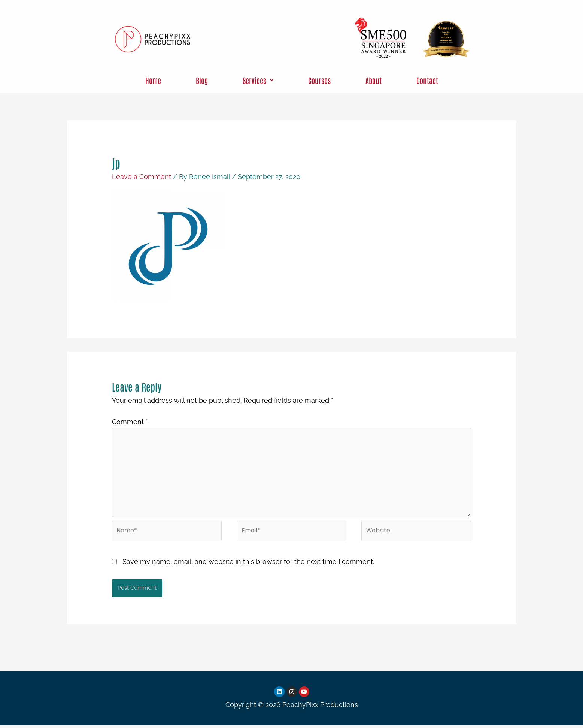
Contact (427, 80)
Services (258, 80)
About (374, 80)
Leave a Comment (142, 177)
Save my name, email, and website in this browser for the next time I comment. (248, 564)
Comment (130, 422)
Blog (202, 80)
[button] (258, 80)
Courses (319, 80)
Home (153, 80)
